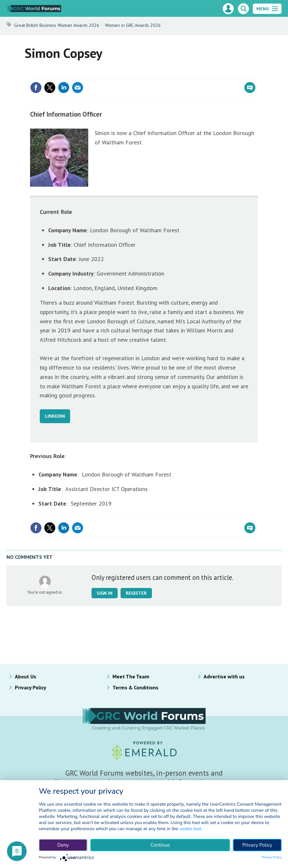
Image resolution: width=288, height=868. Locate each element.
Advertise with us (224, 676)
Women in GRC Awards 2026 (133, 25)
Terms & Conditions (135, 687)
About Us (26, 676)
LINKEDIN (55, 416)
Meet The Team (131, 676)
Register (136, 593)
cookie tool (190, 829)
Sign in (105, 593)
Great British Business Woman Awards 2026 (57, 25)
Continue (160, 845)
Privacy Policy (31, 687)
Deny (63, 845)
